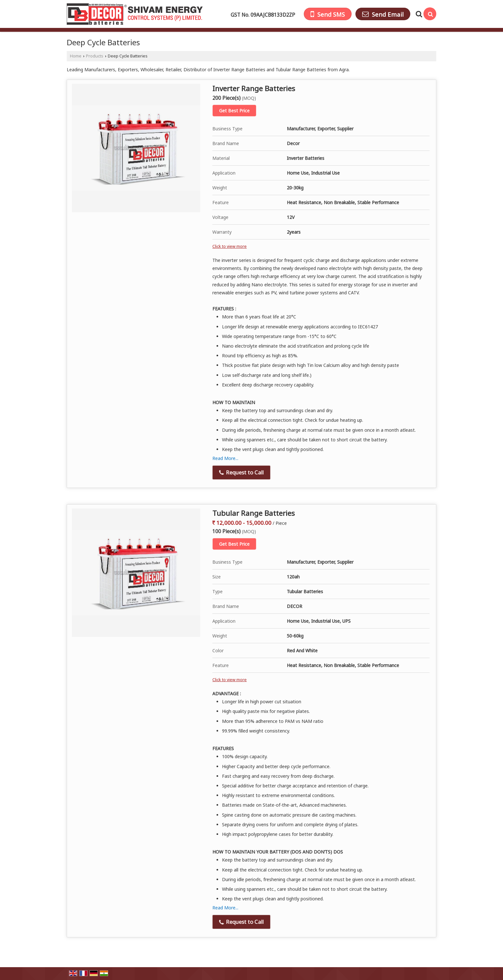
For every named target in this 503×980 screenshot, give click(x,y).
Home (76, 56)
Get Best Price (234, 111)
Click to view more (230, 246)
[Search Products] (418, 14)
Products (95, 56)
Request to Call (241, 472)
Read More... (225, 458)
